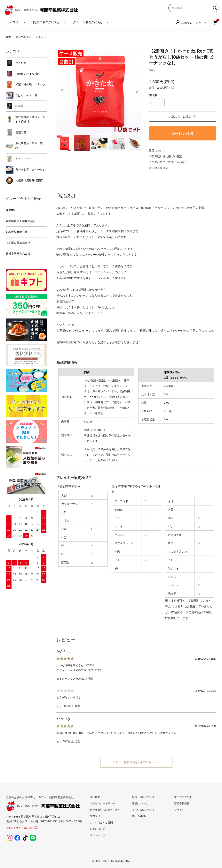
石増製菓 (21, 132)
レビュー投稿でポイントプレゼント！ (136, 762)
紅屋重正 (21, 106)
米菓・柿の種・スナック (30, 84)
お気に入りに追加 (183, 117)
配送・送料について (143, 797)
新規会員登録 (182, 803)
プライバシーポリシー (103, 803)
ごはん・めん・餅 (26, 95)
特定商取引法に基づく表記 (165, 156)
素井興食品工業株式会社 (21, 221)
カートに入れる (183, 134)
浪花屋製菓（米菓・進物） (29, 146)
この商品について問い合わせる (168, 162)
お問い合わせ (98, 829)
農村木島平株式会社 (18, 253)
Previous (62, 91)
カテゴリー (14, 22)
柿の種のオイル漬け (28, 74)
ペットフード (24, 159)
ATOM (143, 816)
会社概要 (95, 797)
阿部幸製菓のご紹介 (47, 22)
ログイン (179, 810)
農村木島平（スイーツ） (30, 170)
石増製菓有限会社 (17, 232)
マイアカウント (183, 797)
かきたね (41, 37)
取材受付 (95, 816)
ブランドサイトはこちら (20, 828)
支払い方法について (143, 810)
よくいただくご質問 (101, 823)
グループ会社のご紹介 (89, 22)
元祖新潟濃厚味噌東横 (29, 180)
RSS (135, 816)
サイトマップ (98, 835)
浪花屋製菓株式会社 (18, 243)
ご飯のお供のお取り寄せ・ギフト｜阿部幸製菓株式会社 (43, 804)
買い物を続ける (159, 168)
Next (136, 91)
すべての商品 (23, 37)
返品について (157, 151)
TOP (8, 37)
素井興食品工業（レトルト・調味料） (30, 119)
